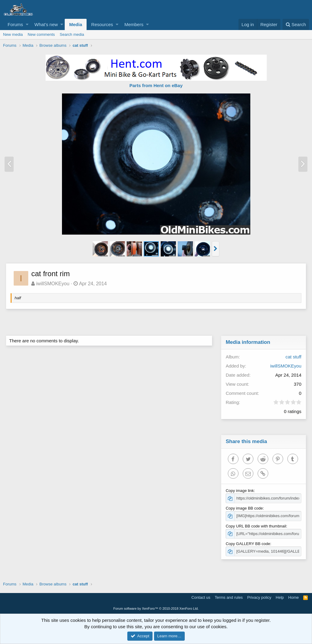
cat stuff (293, 357)
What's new (46, 24)
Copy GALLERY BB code (248, 544)
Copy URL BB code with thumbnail (256, 526)
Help (280, 597)
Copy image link (240, 491)
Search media (72, 34)
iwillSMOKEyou (53, 284)
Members (134, 24)
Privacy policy (259, 597)
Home (294, 597)
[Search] (296, 24)
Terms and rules (229, 597)
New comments (41, 34)
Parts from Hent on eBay (156, 85)
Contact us (201, 597)
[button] (27, 24)
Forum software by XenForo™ (156, 608)
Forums (15, 24)
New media (13, 34)
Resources (102, 24)
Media (76, 24)
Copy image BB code (245, 508)
